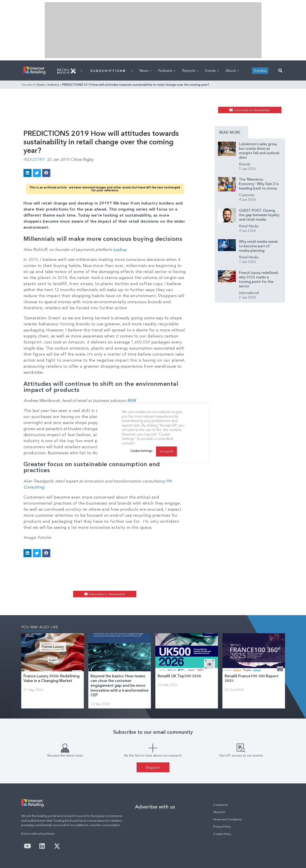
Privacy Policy (222, 826)
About (232, 70)
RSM (132, 401)
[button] (280, 71)
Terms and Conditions (228, 819)
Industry (53, 85)
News (145, 70)
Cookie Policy (222, 834)
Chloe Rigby (82, 160)
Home (41, 85)
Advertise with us (155, 807)
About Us (219, 812)
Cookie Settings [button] (141, 451)
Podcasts (167, 70)
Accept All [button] (166, 451)
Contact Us (221, 805)
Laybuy (120, 250)
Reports (190, 70)
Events (212, 70)
